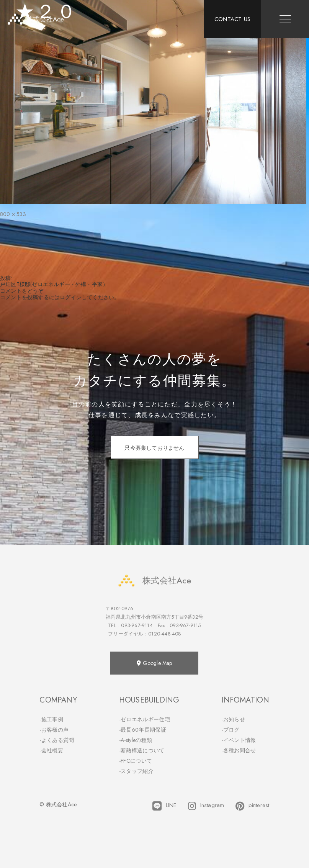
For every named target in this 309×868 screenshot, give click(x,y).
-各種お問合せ (239, 750)
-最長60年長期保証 (143, 730)
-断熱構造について (142, 750)
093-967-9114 (137, 625)
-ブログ (230, 730)
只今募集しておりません (154, 448)
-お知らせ (233, 719)
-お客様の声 (54, 730)
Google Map (154, 663)
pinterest (252, 806)
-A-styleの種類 (136, 740)
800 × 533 (13, 214)
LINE (164, 806)
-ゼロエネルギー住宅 (145, 719)
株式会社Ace (154, 581)
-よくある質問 (57, 740)
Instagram (206, 806)
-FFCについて (136, 761)
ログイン (71, 297)
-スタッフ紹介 (136, 771)
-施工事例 (51, 719)
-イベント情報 (239, 740)
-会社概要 (51, 750)
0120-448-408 (165, 634)
